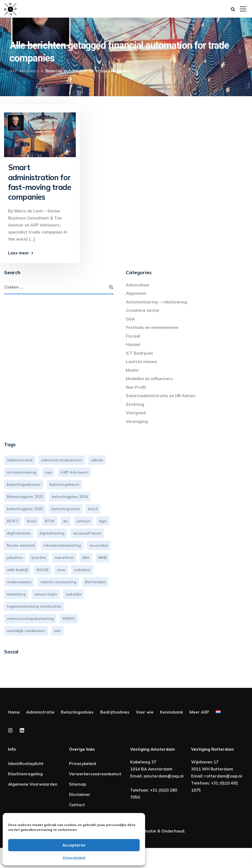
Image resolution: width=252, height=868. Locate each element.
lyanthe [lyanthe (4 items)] (39, 558)
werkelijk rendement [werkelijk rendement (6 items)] (26, 631)
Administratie (40, 712)
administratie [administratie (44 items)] (20, 460)
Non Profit (136, 387)
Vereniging (137, 421)
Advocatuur (138, 285)
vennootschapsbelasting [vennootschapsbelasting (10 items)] (30, 618)
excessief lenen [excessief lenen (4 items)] (87, 533)
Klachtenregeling (25, 774)
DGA (130, 319)
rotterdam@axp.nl (223, 776)
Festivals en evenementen (152, 327)
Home (14, 712)
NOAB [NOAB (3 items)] (42, 570)
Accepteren (74, 845)
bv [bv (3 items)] (66, 521)
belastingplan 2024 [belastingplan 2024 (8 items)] (70, 497)
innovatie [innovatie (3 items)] (99, 545)
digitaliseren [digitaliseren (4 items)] (19, 533)
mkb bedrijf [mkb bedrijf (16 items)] (17, 570)
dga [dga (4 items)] (103, 521)
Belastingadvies (77, 712)
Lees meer (19, 253)
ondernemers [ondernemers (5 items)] (19, 582)
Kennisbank (171, 712)
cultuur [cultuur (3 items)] (84, 521)
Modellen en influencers (149, 379)
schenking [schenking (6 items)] (16, 594)
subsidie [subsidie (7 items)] (73, 594)
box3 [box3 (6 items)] (32, 521)
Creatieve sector (143, 310)
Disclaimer (80, 794)
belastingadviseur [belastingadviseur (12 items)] (24, 484)
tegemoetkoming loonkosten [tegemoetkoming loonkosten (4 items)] (34, 606)
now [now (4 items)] (61, 570)
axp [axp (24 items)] (48, 472)
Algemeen (136, 293)
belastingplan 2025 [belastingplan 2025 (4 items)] (25, 509)
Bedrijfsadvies (115, 712)
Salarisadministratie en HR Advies (161, 396)
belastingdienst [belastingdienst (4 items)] (64, 484)
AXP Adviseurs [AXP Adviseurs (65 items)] (74, 472)
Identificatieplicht (26, 764)
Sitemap (78, 784)
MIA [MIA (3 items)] (86, 558)
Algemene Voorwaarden (33, 784)
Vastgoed (136, 413)
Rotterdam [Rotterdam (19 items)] (95, 582)
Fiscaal (133, 336)
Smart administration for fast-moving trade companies (40, 182)
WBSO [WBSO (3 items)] (69, 618)
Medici (132, 370)
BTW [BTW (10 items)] (50, 521)
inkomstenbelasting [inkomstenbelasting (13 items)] (62, 545)
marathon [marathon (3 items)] (64, 558)
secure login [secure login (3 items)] (46, 594)
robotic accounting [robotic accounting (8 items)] (58, 582)
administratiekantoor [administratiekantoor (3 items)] (62, 460)
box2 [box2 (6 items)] (93, 509)
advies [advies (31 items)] (97, 460)
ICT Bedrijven (139, 353)
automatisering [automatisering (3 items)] (22, 472)
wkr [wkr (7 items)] (57, 631)
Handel (133, 344)
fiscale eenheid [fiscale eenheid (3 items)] (21, 545)
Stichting (135, 404)
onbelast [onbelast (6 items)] (82, 570)
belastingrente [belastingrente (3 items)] (66, 509)
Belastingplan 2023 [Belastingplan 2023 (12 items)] (25, 497)
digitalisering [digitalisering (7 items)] (52, 533)
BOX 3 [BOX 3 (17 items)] (13, 521)
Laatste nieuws (142, 362)
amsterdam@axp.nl (163, 776)
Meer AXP (199, 712)
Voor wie (145, 712)
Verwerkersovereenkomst (95, 774)
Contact (77, 805)
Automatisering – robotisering (156, 302)
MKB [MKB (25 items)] (102, 558)
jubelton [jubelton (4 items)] (15, 558)
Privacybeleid (74, 858)
